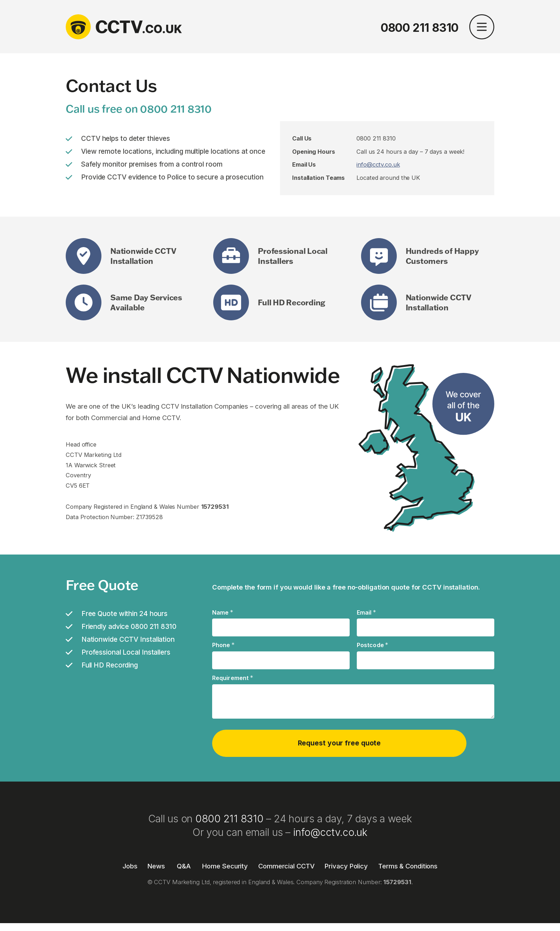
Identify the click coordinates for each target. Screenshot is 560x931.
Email (366, 613)
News (156, 863)
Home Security (225, 863)
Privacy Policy (346, 863)
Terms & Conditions (408, 863)
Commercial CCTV (286, 863)
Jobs (130, 863)
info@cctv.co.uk (378, 164)
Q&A (184, 863)
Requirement (233, 678)
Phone (223, 645)
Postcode (373, 645)
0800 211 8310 (420, 28)
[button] (482, 28)
